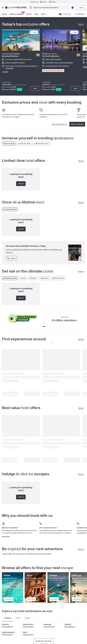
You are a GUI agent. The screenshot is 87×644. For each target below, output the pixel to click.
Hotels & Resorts (7, 627)
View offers (9, 599)
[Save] (34, 32)
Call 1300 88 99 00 (16, 258)
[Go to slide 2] (45, 326)
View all (21, 184)
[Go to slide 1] (43, 326)
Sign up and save (77, 124)
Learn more (6, 536)
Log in (81, 8)
